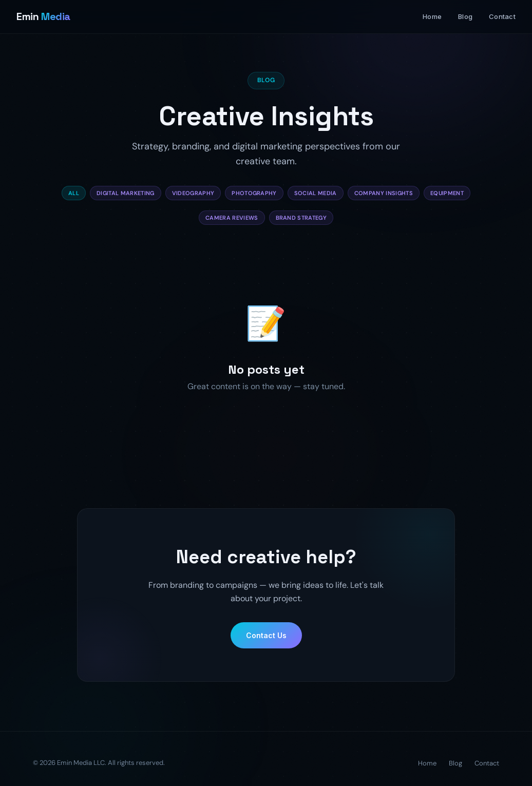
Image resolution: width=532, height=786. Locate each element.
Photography (254, 193)
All (74, 193)
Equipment (447, 193)
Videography (193, 193)
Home (432, 16)
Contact (502, 16)
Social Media (316, 193)
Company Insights (384, 193)
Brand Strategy (301, 218)
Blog (465, 16)
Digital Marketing (126, 193)
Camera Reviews (232, 218)
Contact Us (266, 645)
